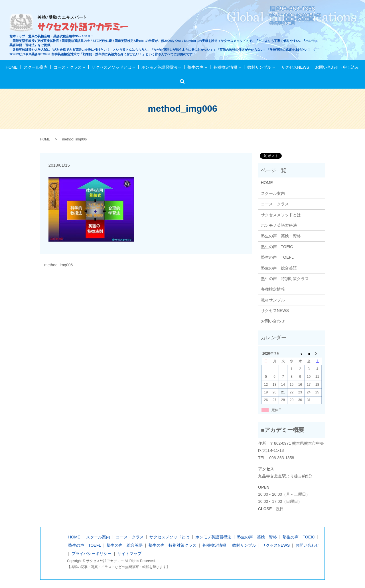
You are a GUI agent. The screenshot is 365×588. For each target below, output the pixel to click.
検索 (184, 82)
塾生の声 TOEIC (277, 247)
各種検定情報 (225, 67)
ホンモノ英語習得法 (159, 67)
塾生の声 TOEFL (277, 257)
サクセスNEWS (295, 67)
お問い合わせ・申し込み (336, 67)
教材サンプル (259, 67)
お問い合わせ (273, 321)
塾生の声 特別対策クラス (285, 279)
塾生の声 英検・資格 (281, 236)
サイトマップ (129, 554)
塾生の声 (195, 67)
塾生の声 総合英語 (279, 268)
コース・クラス (68, 67)
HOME (12, 67)
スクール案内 (36, 67)
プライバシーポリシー (92, 554)
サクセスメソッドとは (112, 67)
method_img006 (58, 265)
